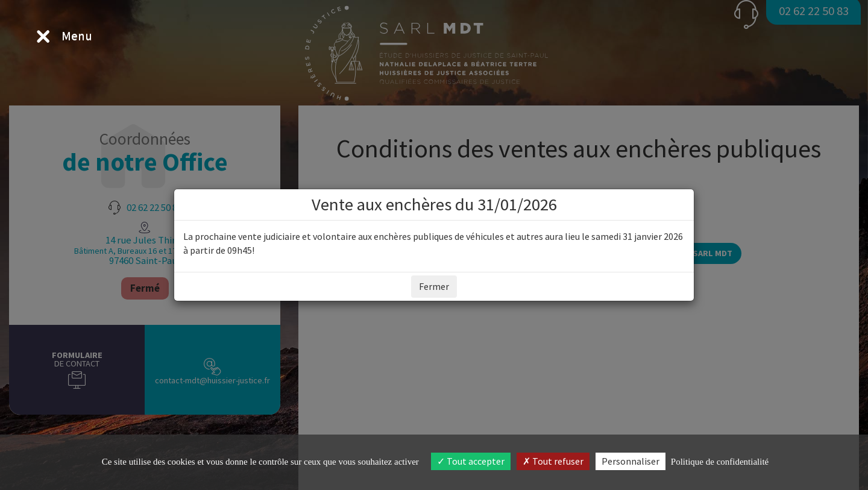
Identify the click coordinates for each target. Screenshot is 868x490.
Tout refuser (553, 461)
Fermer (434, 286)
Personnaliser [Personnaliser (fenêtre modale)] (631, 461)
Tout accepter (471, 461)
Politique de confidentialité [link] (720, 462)
